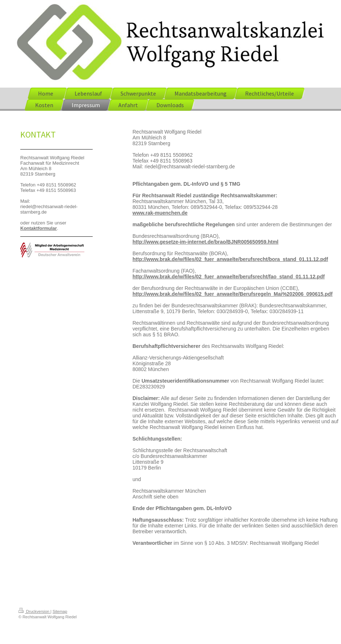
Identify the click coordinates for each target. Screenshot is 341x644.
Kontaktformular (39, 228)
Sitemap (60, 611)
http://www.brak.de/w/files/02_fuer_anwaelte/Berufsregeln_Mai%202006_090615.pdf (233, 294)
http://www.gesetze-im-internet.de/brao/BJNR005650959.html (205, 242)
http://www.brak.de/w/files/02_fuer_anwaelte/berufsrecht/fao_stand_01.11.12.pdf (229, 277)
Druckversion (34, 611)
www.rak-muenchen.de (160, 213)
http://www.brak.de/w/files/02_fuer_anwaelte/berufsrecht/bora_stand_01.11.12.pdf (230, 259)
